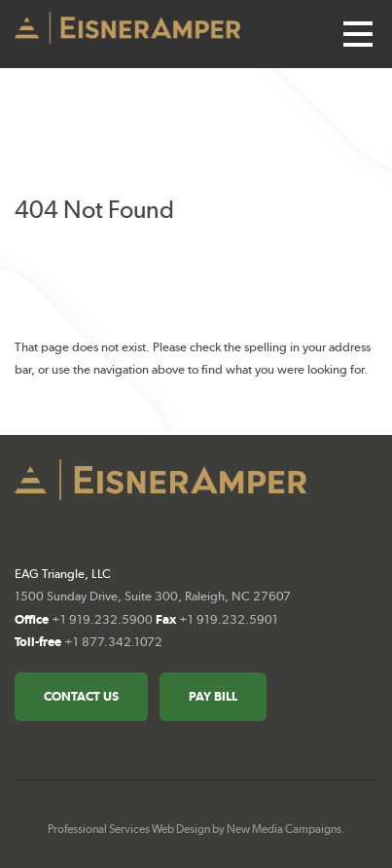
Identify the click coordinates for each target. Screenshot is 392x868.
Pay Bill (213, 696)
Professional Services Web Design (129, 829)
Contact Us (81, 696)
